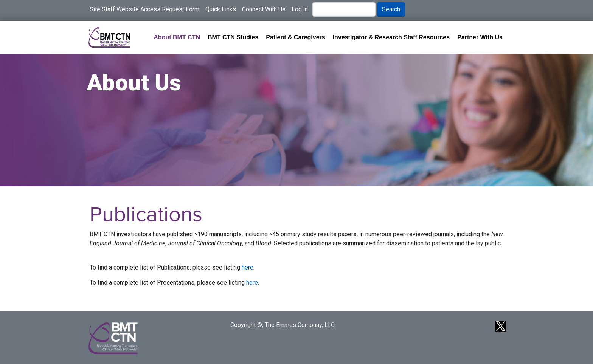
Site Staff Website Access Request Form (144, 9)
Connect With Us (264, 9)
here (248, 267)
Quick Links (221, 9)
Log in (300, 9)
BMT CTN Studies (233, 37)
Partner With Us (480, 37)
